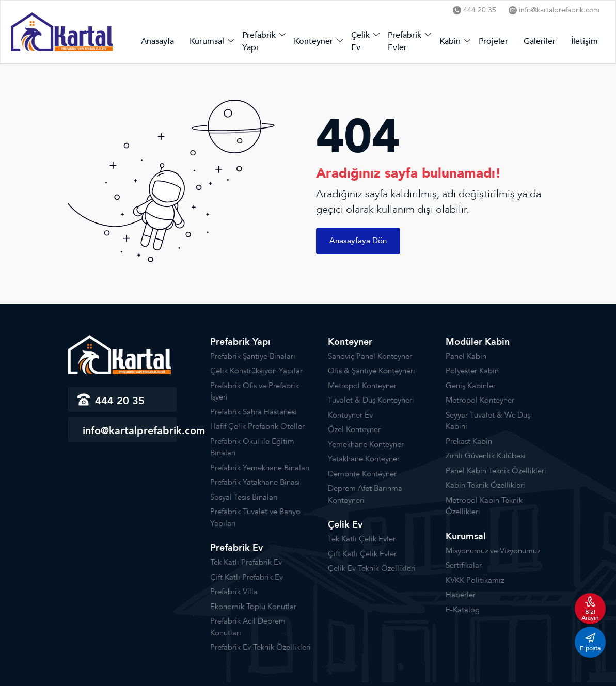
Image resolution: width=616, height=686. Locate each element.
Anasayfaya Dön (358, 241)
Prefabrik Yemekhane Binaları (260, 468)
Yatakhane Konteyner (364, 459)
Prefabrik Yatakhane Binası (255, 482)
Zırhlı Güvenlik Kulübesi (486, 456)
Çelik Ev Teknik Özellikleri (372, 568)
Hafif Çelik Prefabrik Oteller (257, 426)
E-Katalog (463, 610)
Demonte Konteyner (362, 474)
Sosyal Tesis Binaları (244, 497)
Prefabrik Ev (236, 548)
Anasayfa (157, 41)
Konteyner (313, 41)
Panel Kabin (466, 356)
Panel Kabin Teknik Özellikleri (496, 471)
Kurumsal (207, 41)
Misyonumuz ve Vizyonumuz (493, 551)
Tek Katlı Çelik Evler (362, 539)
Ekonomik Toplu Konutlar (253, 607)
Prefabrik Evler (405, 41)
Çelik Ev (360, 41)
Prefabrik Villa (234, 592)
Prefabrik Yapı (259, 41)
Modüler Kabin (478, 342)
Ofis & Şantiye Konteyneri (372, 371)
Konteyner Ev (350, 415)
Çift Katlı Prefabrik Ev (247, 577)
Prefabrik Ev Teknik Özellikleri (260, 647)
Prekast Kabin (469, 441)
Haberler (461, 595)
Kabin (450, 41)
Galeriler (540, 41)
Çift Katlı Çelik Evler (362, 554)
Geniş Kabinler (471, 386)
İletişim (585, 41)
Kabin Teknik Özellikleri (485, 485)
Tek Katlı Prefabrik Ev (246, 562)
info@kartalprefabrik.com (554, 10)
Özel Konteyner (354, 429)
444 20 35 (475, 10)
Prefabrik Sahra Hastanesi (254, 412)
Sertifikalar (464, 565)
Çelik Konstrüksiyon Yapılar (256, 371)
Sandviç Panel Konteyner (370, 356)
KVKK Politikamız (475, 580)
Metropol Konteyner (362, 386)
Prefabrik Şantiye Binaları (253, 356)
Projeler (493, 41)
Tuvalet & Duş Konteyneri (371, 400)
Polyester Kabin (472, 371)
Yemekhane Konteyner (366, 444)
